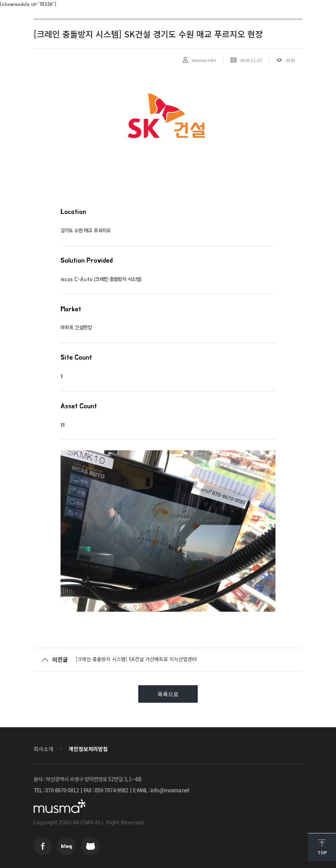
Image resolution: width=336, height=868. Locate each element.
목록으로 (168, 694)
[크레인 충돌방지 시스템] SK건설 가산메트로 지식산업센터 (136, 659)
